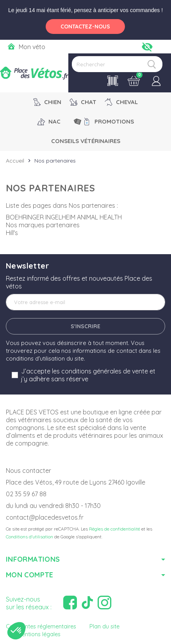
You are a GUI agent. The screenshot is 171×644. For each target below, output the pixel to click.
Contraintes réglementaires (41, 626)
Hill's (12, 233)
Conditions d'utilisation (29, 537)
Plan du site (104, 626)
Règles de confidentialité (115, 529)
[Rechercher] (117, 64)
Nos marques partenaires (43, 225)
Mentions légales (39, 634)
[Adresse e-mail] (85, 302)
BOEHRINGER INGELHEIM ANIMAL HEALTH (64, 217)
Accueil (15, 161)
